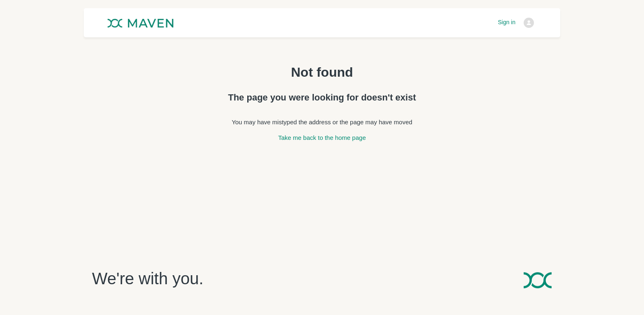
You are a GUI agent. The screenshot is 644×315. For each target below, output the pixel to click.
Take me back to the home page (322, 138)
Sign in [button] (507, 22)
